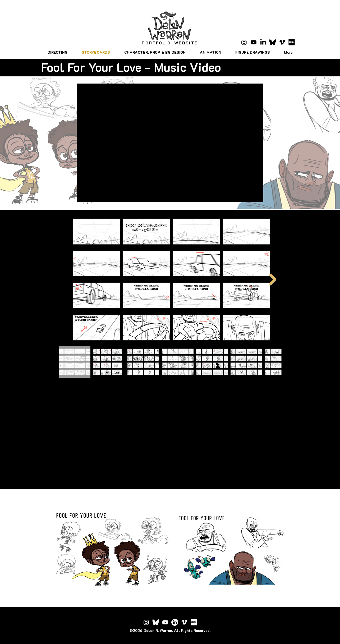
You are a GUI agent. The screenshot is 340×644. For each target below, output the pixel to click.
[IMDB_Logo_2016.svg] (292, 42)
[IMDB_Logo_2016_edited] (194, 622)
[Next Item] (273, 280)
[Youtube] (254, 42)
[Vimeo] (282, 42)
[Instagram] (244, 42)
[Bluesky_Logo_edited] (156, 622)
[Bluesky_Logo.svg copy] (273, 42)
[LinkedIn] (263, 42)
